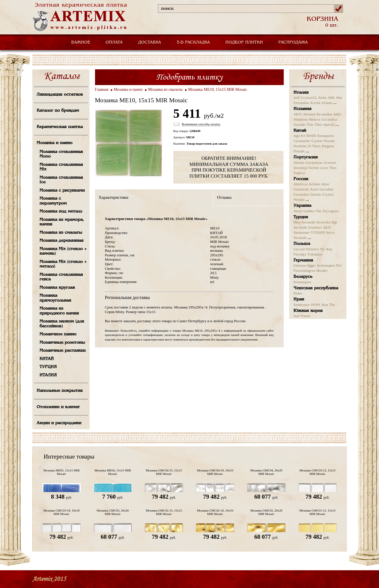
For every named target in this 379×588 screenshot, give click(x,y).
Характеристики (114, 197)
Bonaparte (326, 136)
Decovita (323, 223)
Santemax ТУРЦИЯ (309, 233)
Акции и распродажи (59, 423)
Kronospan (326, 266)
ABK (331, 98)
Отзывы (224, 197)
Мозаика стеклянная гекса (61, 277)
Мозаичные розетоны (62, 343)
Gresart (330, 163)
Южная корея (308, 311)
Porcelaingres (304, 271)
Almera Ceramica (323, 120)
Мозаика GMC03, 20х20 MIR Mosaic (113, 512)
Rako (298, 294)
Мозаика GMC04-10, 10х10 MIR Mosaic (215, 472)
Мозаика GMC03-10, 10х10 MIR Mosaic (62, 512)
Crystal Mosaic (323, 141)
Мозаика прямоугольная (55, 298)
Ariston (314, 184)
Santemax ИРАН (307, 305)
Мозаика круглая (57, 288)
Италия (301, 93)
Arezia (315, 103)
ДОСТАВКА (150, 42)
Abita (322, 98)
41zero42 (309, 98)
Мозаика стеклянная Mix (61, 167)
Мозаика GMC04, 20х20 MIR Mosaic (266, 472)
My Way (326, 249)
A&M (298, 115)
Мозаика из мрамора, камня (62, 222)
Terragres (331, 211)
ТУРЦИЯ (48, 367)
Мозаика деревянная (61, 241)
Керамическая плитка (60, 127)
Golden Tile (312, 211)
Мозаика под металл (61, 211)
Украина (302, 206)
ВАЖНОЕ (81, 42)
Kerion (314, 168)
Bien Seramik (304, 223)
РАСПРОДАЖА (293, 42)
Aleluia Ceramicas (308, 163)
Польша (302, 244)
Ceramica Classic (307, 195)
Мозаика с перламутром (53, 201)
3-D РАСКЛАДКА (193, 42)
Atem (298, 211)
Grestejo (300, 168)
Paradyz (300, 255)
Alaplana (300, 120)
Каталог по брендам (58, 111)
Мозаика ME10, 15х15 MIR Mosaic (218, 90)
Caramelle (302, 141)
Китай (300, 131)
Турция (301, 217)
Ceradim (326, 190)
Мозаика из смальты (61, 233)
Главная (102, 90)
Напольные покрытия (60, 391)
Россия (301, 179)
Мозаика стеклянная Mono (61, 154)
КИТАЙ (47, 359)
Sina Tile (328, 305)
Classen (300, 266)
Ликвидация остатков (60, 95)
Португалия (306, 157)
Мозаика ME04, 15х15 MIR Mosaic (113, 472)
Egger (312, 266)
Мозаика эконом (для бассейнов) (62, 324)
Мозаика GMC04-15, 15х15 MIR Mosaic (164, 472)
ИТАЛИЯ (48, 375)
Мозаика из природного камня (59, 311)
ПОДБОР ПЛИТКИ (244, 42)
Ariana (327, 103)
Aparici (329, 125)
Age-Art (299, 136)
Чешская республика (316, 288)
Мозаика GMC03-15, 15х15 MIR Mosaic (318, 472)
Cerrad (299, 249)
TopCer (299, 173)
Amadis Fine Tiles (308, 125)
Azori (314, 190)
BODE (311, 136)
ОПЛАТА (114, 42)
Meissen (312, 249)
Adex (337, 115)
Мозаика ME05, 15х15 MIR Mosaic (62, 472)
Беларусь (303, 277)
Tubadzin (315, 255)
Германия (303, 260)
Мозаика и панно (54, 143)
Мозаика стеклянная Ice (61, 180)
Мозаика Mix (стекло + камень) (63, 251)
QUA (327, 228)
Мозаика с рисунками (62, 190)
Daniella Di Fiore (307, 146)
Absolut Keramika (318, 115)
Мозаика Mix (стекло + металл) (63, 264)
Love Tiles (329, 168)
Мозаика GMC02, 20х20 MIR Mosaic (266, 512)
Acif (296, 98)
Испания (302, 109)
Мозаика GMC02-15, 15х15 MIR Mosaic (164, 512)
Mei (339, 266)
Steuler (322, 271)
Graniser (315, 228)
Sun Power (302, 316)
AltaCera (300, 184)
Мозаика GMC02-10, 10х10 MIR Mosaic (215, 512)
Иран (299, 299)
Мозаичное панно (58, 334)
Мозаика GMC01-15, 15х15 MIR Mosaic (318, 512)
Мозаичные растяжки (62, 351)
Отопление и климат (58, 407)
